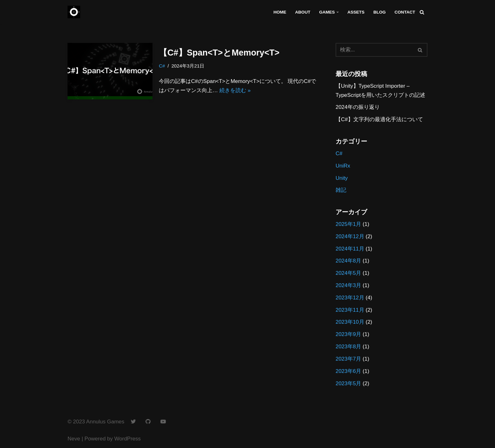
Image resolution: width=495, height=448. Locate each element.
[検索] (422, 12)
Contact (405, 12)
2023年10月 (350, 323)
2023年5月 (348, 384)
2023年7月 (348, 360)
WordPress (128, 439)
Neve (74, 439)
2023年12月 (350, 298)
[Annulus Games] (74, 12)
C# (162, 66)
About (302, 12)
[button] (337, 12)
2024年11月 (350, 249)
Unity (342, 178)
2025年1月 (348, 224)
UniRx (343, 166)
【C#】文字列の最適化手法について (379, 120)
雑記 (341, 190)
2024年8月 (348, 261)
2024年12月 (350, 237)
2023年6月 (348, 371)
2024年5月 (348, 273)
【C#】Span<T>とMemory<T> (219, 53)
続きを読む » (235, 90)
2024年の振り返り (358, 107)
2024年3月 (348, 286)
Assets (356, 12)
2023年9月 (348, 335)
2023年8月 (348, 347)
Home (280, 12)
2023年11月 (350, 310)
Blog (379, 12)
